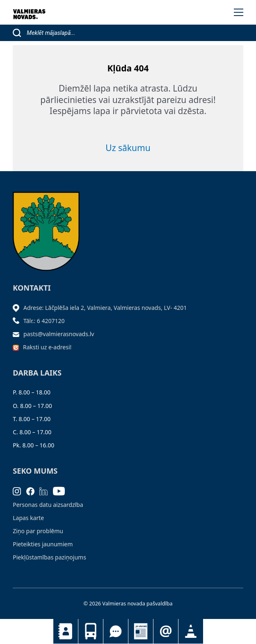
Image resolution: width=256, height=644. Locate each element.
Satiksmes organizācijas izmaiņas (191, 631)
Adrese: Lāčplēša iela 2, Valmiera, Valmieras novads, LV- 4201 (105, 308)
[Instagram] (19, 490)
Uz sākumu (128, 148)
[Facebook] (33, 490)
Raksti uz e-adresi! (47, 347)
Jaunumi (141, 631)
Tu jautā (116, 631)
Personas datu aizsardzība (48, 505)
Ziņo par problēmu (38, 531)
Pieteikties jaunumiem (166, 631)
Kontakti (66, 631)
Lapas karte (28, 518)
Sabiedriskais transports (91, 631)
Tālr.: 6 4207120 (44, 321)
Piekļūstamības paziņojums (49, 557)
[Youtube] (62, 490)
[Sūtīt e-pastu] (18, 334)
